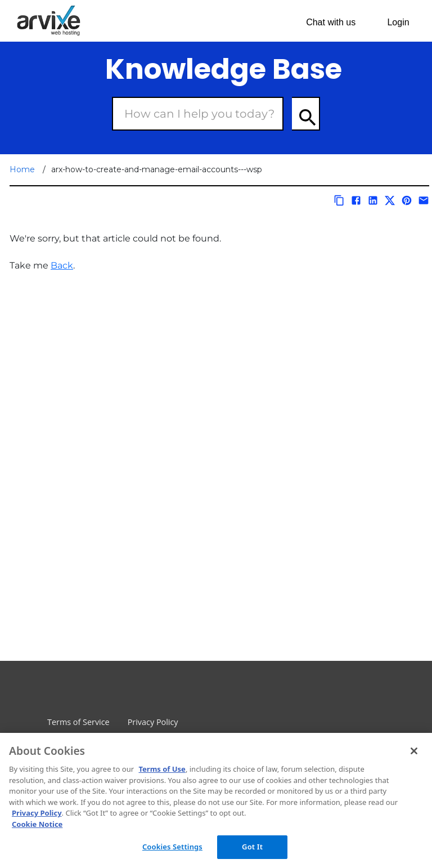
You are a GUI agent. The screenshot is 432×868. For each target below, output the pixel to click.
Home (22, 169)
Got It (252, 847)
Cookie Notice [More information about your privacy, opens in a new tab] (37, 824)
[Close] (414, 751)
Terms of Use (162, 769)
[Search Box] (198, 114)
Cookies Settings (172, 847)
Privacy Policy (153, 722)
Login (398, 22)
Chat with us (331, 22)
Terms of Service (78, 722)
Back (62, 265)
